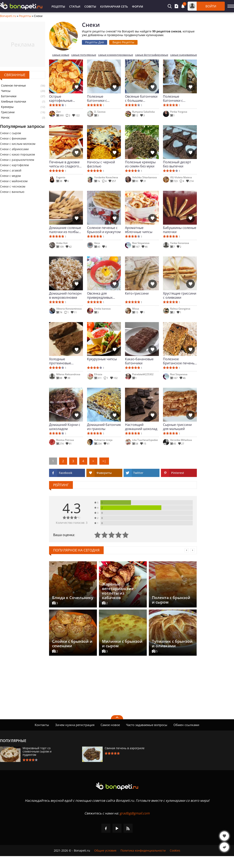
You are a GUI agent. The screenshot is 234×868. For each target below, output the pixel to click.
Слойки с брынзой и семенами (72, 644)
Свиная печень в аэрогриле (125, 748)
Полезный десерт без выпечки (177, 164)
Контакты (42, 725)
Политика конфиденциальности (143, 851)
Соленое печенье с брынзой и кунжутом (104, 230)
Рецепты (58, 6)
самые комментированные (116, 55)
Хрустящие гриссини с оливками (180, 295)
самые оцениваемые (184, 55)
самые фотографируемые (152, 55)
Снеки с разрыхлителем (17, 160)
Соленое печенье (13, 86)
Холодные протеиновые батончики (60, 361)
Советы (90, 6)
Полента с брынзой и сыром (171, 600)
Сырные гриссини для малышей (177, 427)
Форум (138, 6)
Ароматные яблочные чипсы (139, 230)
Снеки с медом (10, 176)
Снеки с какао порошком (17, 154)
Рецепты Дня (95, 42)
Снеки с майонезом (14, 181)
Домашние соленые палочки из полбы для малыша (65, 230)
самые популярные (84, 55)
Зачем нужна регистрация (75, 725)
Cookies (175, 851)
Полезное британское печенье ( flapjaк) (180, 361)
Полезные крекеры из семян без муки (140, 164)
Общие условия (105, 851)
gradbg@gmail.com (135, 813)
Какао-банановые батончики (139, 361)
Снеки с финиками (13, 138)
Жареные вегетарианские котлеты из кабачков (118, 591)
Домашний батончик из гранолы (104, 427)
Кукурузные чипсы (102, 359)
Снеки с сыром (10, 133)
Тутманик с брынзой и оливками (172, 644)
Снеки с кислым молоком (18, 144)
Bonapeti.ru (8, 16)
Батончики (9, 96)
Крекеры (7, 107)
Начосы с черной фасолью (101, 164)
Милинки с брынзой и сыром (122, 644)
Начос (5, 118)
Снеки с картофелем (14, 165)
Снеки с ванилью (12, 192)
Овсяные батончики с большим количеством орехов (142, 98)
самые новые (61, 55)
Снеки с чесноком (13, 186)
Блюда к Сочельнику (73, 598)
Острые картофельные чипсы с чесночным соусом (65, 98)
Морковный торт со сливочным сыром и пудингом (37, 751)
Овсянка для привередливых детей (100, 295)
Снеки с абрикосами (14, 149)
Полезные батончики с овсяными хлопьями (180, 98)
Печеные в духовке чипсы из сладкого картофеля (64, 164)
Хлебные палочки (14, 102)
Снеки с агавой (11, 170)
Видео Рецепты (123, 42)
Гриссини (8, 112)
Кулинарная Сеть (114, 6)
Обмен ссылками (186, 725)
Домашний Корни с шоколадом (65, 427)
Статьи (75, 6)
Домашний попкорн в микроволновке (65, 295)
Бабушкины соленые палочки (180, 230)
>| (104, 461)
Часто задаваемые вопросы (147, 725)
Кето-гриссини (137, 293)
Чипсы (6, 91)
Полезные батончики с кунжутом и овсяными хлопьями (104, 98)
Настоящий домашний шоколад (141, 427)
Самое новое (110, 725)
